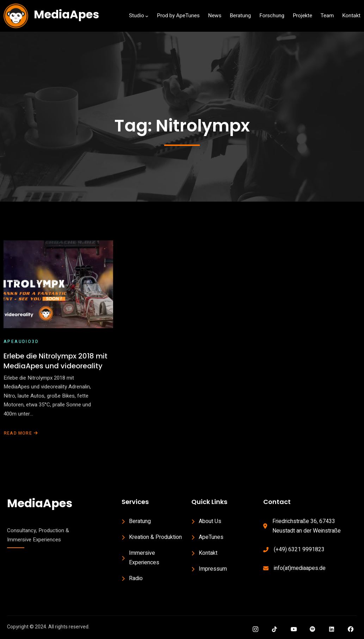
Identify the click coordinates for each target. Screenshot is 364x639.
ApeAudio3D (21, 342)
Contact (277, 502)
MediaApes (66, 14)
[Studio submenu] (147, 16)
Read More (21, 433)
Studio (137, 16)
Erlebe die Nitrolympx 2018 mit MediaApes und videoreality (55, 361)
